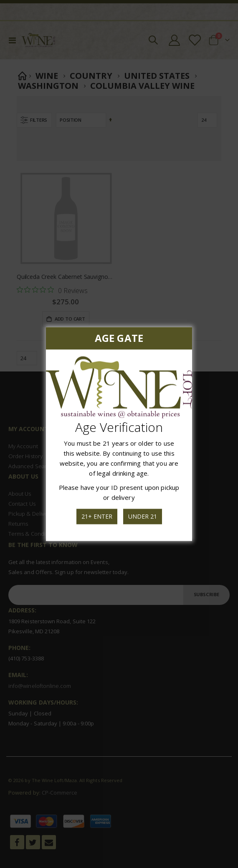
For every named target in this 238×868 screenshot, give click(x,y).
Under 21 (142, 516)
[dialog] (119, 434)
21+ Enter (97, 516)
